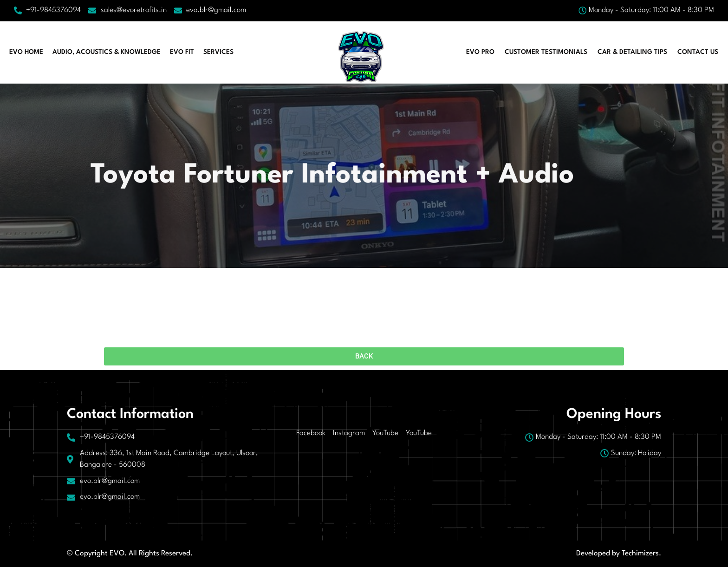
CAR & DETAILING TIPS (632, 52)
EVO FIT (182, 52)
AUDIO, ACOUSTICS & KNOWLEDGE (107, 52)
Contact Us (698, 52)
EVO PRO (480, 52)
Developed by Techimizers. (619, 554)
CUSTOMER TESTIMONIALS (546, 52)
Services (218, 52)
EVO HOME (26, 52)
